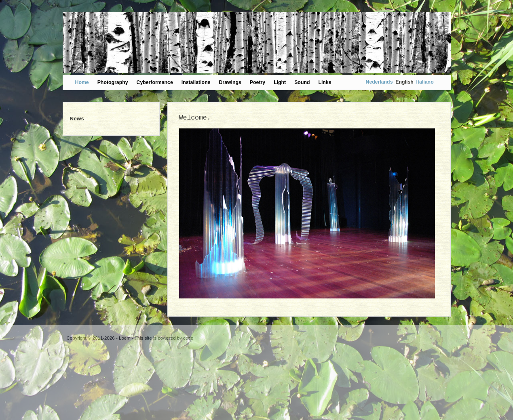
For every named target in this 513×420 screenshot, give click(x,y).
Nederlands (379, 82)
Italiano (425, 82)
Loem (125, 338)
